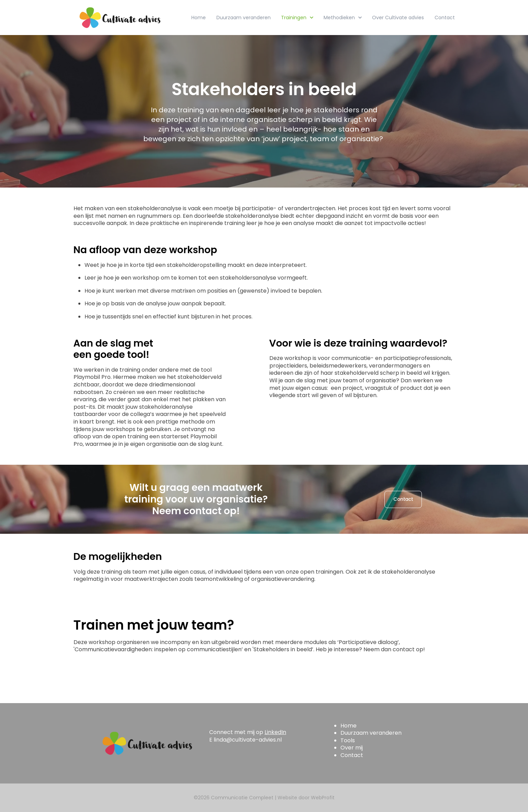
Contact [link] (403, 499)
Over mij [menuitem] (352, 748)
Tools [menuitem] (348, 740)
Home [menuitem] (349, 726)
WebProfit (323, 798)
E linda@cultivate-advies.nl (245, 740)
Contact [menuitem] (352, 755)
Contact (445, 18)
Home (199, 18)
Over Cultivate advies (398, 18)
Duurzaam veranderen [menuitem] (371, 733)
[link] (120, 17)
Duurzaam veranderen (244, 18)
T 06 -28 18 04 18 (231, 747)
